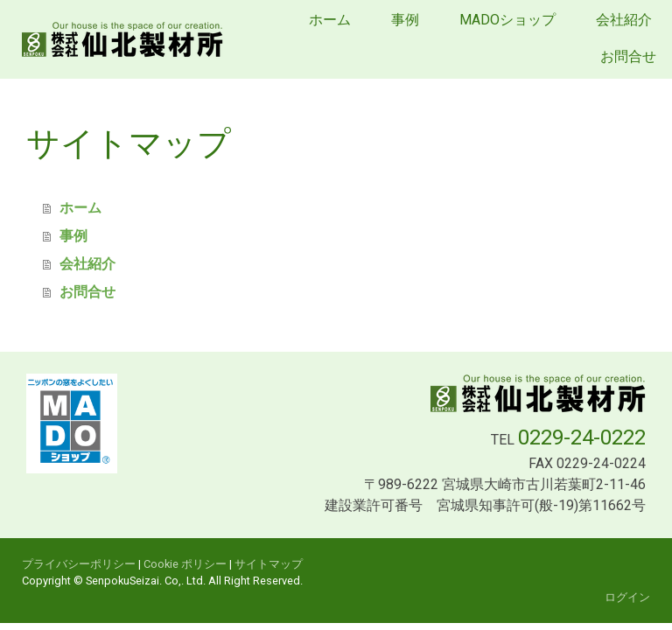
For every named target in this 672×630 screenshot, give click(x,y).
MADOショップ (507, 20)
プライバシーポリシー (79, 564)
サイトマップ (269, 564)
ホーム (330, 20)
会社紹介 (624, 20)
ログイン (627, 597)
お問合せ (628, 56)
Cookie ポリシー (185, 564)
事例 (405, 20)
